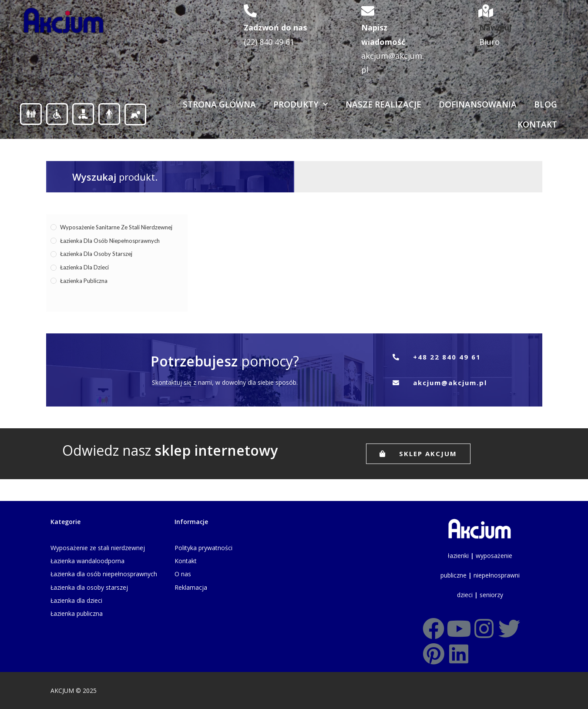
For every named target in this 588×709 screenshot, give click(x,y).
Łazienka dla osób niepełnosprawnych (110, 241)
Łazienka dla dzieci (84, 267)
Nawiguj (495, 27)
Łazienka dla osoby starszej (96, 254)
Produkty (301, 104)
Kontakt (537, 124)
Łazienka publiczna (84, 281)
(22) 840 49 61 (269, 42)
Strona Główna (219, 104)
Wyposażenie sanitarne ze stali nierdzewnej (116, 227)
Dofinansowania (478, 104)
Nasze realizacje (383, 104)
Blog (546, 104)
